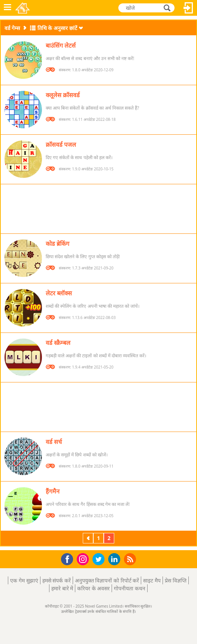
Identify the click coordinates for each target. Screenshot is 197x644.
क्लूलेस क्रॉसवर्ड (63, 95)
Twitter (100, 560)
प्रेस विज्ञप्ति (176, 580)
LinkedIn (116, 559)
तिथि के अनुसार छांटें (57, 28)
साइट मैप (152, 580)
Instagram (84, 559)
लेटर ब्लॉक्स (59, 293)
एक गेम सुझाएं (24, 580)
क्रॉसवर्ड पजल (61, 144)
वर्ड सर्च (54, 442)
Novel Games (23, 8)
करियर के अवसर (93, 588)
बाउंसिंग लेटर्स (61, 45)
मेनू (7, 8)
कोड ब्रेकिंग (57, 244)
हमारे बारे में (62, 588)
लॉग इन (188, 8)
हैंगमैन (53, 491)
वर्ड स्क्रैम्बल (58, 343)
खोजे (168, 8)
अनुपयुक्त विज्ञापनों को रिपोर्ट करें (107, 580)
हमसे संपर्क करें (57, 580)
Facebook (69, 558)
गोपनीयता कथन (130, 588)
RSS (131, 559)
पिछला (89, 538)
